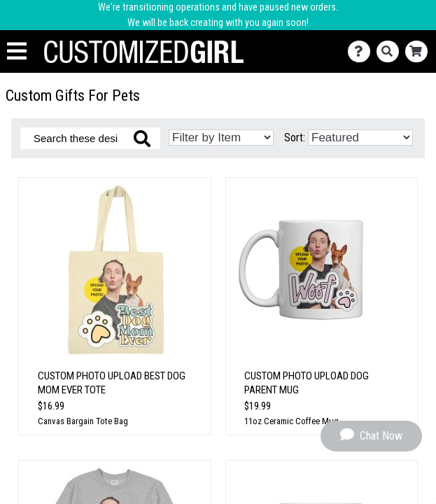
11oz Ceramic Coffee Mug (291, 421)
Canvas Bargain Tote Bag (83, 421)
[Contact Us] (362, 51)
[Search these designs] (90, 138)
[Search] (391, 51)
